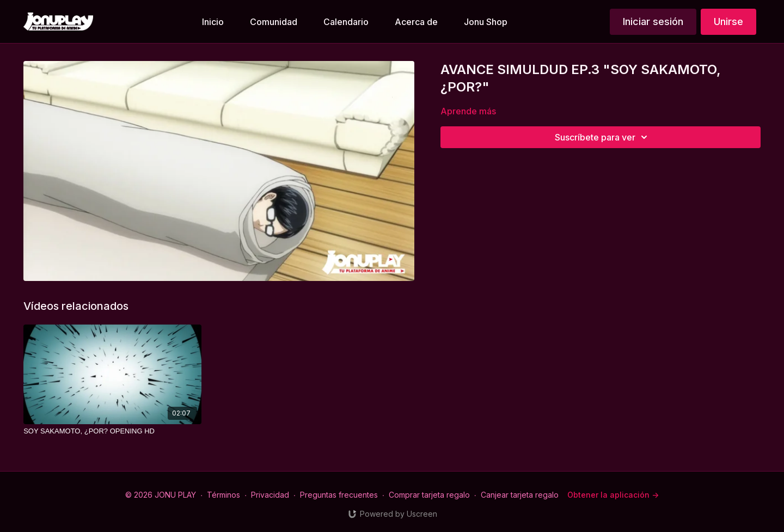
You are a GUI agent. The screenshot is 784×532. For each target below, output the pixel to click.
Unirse (728, 22)
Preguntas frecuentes (339, 495)
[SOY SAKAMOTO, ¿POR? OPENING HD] (112, 431)
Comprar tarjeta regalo (429, 495)
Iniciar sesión (653, 22)
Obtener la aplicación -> (613, 495)
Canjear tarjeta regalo (520, 495)
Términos (223, 495)
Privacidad (270, 495)
